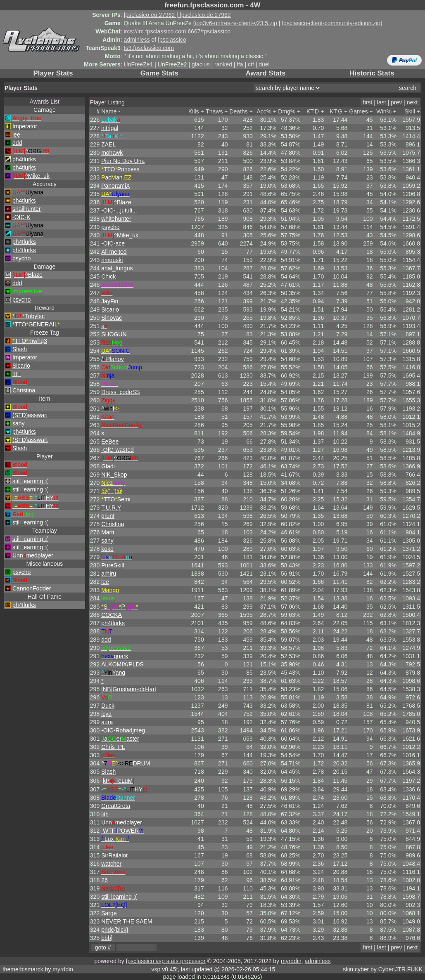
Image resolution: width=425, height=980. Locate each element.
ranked (223, 64)
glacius (201, 64)
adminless (137, 40)
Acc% (264, 111)
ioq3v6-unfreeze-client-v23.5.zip (236, 23)
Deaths (238, 111)
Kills (194, 111)
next (412, 102)
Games (358, 111)
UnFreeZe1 (139, 64)
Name (109, 111)
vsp (156, 969)
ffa (240, 64)
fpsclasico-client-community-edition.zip (331, 23)
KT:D (313, 111)
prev (396, 102)
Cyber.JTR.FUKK (400, 969)
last (382, 102)
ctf (251, 64)
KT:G (336, 111)
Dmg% (287, 111)
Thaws (214, 111)
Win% (384, 111)
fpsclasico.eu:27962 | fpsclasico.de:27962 (177, 15)
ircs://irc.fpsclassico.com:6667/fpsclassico (177, 31)
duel (264, 64)
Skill (410, 111)
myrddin (291, 961)
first (368, 102)
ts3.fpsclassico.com (149, 48)
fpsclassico (172, 40)
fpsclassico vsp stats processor (166, 961)
